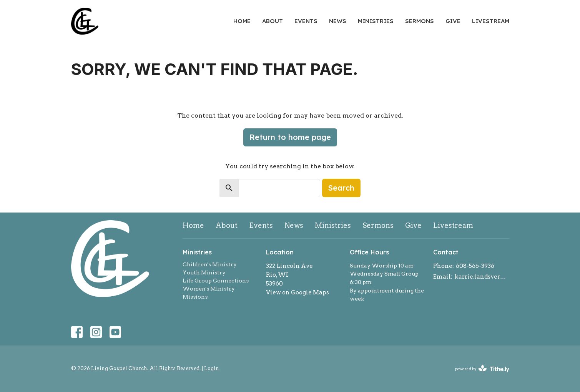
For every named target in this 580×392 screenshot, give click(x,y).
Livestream (491, 21)
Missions (195, 297)
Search (341, 188)
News (338, 21)
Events (306, 21)
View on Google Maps (297, 292)
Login (212, 368)
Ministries (376, 21)
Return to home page (290, 137)
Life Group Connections (216, 281)
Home (242, 21)
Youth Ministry (204, 272)
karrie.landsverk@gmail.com (482, 277)
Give (453, 21)
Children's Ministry (210, 264)
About (273, 21)
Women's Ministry (209, 289)
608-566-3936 (475, 266)
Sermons (420, 21)
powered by (482, 369)
